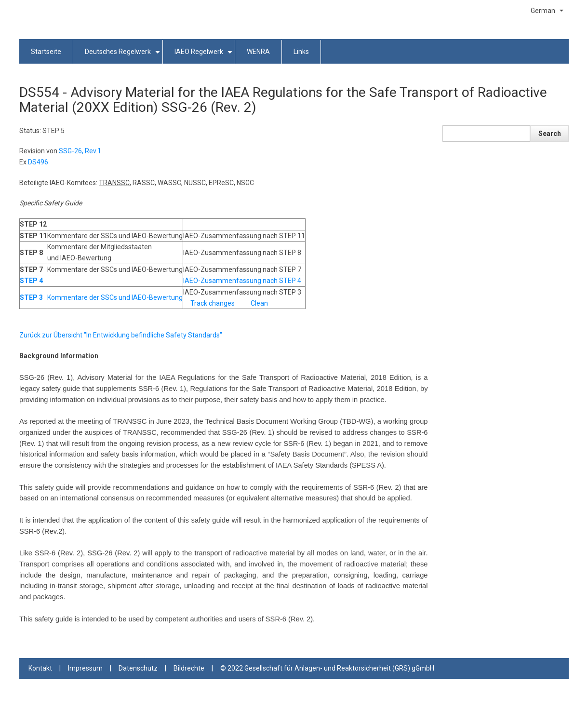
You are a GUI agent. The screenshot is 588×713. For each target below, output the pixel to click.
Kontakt (40, 668)
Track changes (213, 303)
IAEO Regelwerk (205, 56)
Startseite (46, 52)
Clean (259, 303)
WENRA (258, 52)
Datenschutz (138, 668)
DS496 (38, 162)
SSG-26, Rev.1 (80, 151)
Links (301, 52)
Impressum (85, 668)
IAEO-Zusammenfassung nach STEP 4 (242, 281)
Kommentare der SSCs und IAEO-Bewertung (115, 297)
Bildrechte (189, 668)
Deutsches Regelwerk (124, 56)
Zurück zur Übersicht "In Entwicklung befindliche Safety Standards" (121, 335)
